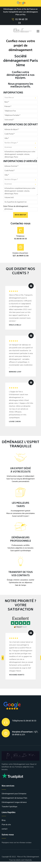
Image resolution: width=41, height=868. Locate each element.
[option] (21, 655)
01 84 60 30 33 (21, 21)
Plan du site (6, 825)
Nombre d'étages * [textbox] (11, 143)
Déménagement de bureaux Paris (14, 798)
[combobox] (20, 98)
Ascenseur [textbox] (8, 147)
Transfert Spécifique (9, 807)
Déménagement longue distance (14, 802)
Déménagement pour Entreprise (14, 794)
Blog (3, 820)
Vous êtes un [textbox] (9, 98)
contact (5, 829)
